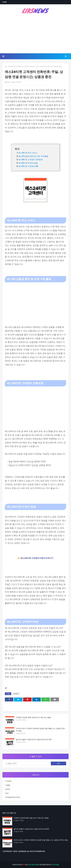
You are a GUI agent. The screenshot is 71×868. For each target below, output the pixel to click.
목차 (17, 149)
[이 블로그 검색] (28, 763)
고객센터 (11, 66)
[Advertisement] (35, 34)
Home (4, 2)
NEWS (8, 82)
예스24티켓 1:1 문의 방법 (28, 163)
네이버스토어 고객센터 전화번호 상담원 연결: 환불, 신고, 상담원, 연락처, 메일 (40, 730)
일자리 (8, 789)
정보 (7, 793)
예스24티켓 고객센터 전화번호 (31, 159)
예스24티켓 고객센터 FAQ (28, 166)
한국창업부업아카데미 (13, 797)
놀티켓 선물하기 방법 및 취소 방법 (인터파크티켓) (34, 739)
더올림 (8, 785)
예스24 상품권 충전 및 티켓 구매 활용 (33, 156)
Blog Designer (33, 865)
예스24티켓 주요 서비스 (28, 153)
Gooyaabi (55, 865)
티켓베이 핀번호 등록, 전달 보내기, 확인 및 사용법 (33, 717)
